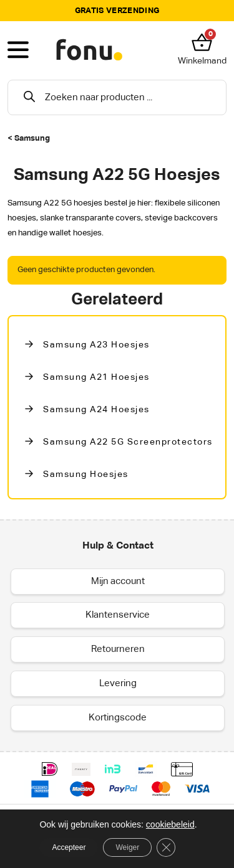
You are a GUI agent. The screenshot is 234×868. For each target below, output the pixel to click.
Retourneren (118, 649)
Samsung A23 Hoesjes (96, 345)
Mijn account (118, 581)
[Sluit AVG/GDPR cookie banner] (166, 847)
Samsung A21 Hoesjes (96, 377)
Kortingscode (118, 718)
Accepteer (69, 847)
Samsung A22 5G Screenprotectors (128, 442)
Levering (118, 683)
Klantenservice (118, 615)
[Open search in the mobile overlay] (117, 97)
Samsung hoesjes (86, 474)
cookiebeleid (170, 824)
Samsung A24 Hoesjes (96, 410)
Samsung (32, 139)
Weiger (127, 847)
